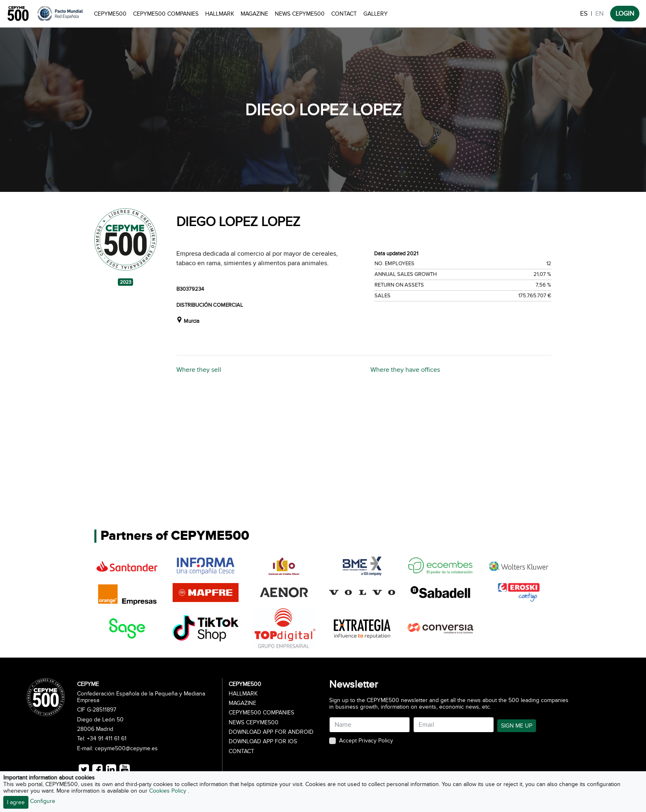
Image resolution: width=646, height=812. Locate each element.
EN (599, 14)
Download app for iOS (263, 742)
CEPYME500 (110, 14)
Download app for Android (271, 732)
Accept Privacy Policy (366, 741)
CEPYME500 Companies (166, 14)
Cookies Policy (169, 791)
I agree (16, 802)
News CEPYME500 (300, 14)
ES (584, 14)
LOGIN (625, 14)
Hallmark (220, 14)
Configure (43, 801)
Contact (344, 14)
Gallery (376, 14)
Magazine (254, 14)
